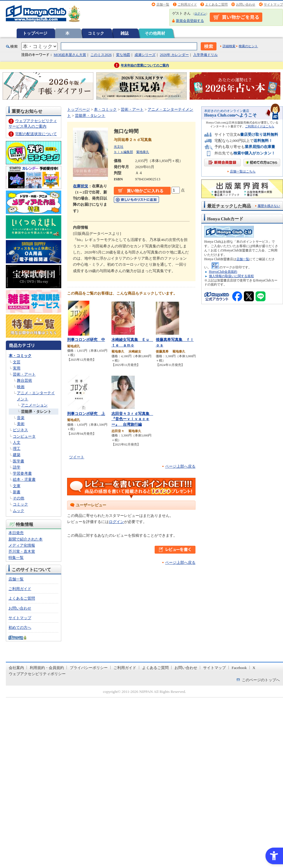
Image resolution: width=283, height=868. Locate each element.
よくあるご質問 (216, 4)
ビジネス (20, 430)
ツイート (77, 457)
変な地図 (123, 55)
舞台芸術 (25, 380)
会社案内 (16, 668)
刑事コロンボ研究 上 (86, 414)
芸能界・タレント (36, 412)
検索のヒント (248, 46)
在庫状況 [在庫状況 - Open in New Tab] (81, 186)
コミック (96, 33)
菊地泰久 (143, 152)
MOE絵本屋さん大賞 (70, 55)
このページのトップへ (261, 680)
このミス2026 (101, 55)
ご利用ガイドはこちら (260, 126)
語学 (17, 467)
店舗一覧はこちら (243, 171)
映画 (21, 387)
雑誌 (125, 33)
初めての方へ (20, 627)
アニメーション (34, 405)
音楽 (21, 418)
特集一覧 (16, 558)
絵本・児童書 (24, 479)
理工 (17, 449)
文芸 (17, 362)
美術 (21, 424)
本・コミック (20, 356)
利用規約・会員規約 (47, 668)
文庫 (17, 486)
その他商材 (155, 33)
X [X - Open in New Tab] (254, 668)
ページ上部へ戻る (180, 466)
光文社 (119, 147)
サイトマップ (273, 4)
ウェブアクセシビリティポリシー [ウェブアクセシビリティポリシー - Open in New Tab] (37, 674)
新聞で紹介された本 (26, 539)
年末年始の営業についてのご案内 (145, 65)
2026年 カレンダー (174, 55)
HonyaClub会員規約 (223, 272)
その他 (19, 498)
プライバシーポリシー (89, 668)
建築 (17, 455)
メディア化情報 (22, 545)
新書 (17, 492)
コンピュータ (24, 436)
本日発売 (16, 533)
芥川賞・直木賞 (22, 551)
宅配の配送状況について (36, 134)
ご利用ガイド (187, 4)
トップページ (35, 33)
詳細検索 (229, 46)
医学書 (19, 461)
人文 (17, 442)
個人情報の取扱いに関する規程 (231, 276)
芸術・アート (24, 374)
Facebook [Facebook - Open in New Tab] (239, 668)
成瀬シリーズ (145, 55)
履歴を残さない (269, 206)
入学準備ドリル (205, 55)
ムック (19, 511)
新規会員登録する (190, 21)
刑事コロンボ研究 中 (86, 340)
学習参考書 (22, 473)
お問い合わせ (246, 4)
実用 (17, 368)
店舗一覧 (163, 4)
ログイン (200, 14)
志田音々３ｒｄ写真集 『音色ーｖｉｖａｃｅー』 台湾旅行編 (132, 419)
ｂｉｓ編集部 (123, 152)
